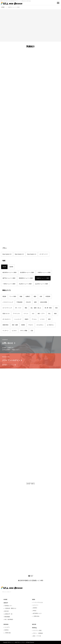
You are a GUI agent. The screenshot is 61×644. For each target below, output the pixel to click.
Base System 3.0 (7, 254)
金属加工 (28, 296)
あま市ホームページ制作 (42, 284)
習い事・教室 (48, 308)
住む (49, 314)
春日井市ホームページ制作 (10, 272)
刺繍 (21, 296)
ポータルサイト (7, 319)
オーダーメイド (44, 254)
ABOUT (6, 603)
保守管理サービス (37, 613)
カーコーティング (7, 308)
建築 (35, 296)
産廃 (35, 302)
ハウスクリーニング (8, 302)
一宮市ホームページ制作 (9, 284)
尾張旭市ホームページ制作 (26, 278)
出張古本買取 (44, 302)
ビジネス (14, 331)
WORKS (35, 608)
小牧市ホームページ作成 (44, 272)
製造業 (4, 296)
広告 (32, 331)
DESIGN (6, 624)
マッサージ (5, 331)
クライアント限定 (37, 630)
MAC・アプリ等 (37, 636)
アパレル (34, 319)
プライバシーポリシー (7, 592)
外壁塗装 (48, 296)
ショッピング (18, 319)
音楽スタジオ (6, 314)
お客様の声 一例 (8, 614)
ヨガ (33, 314)
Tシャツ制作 (13, 296)
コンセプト (7, 627)
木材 (41, 296)
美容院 (23, 325)
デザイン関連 (24, 331)
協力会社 (7, 611)
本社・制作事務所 (9, 619)
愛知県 (4, 267)
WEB (34, 599)
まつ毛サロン (51, 325)
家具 (49, 319)
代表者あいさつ (8, 606)
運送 (26, 308)
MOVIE (34, 624)
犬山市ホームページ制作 (25, 284)
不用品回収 (19, 302)
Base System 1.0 (32, 254)
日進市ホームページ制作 (43, 278)
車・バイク (18, 308)
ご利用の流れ (36, 616)
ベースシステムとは (38, 602)
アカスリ (31, 325)
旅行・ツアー (41, 314)
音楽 (56, 308)
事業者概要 (7, 617)
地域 (55, 314)
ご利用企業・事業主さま (10, 608)
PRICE (35, 611)
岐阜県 (11, 267)
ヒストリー (36, 605)
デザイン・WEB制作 (38, 633)
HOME (3, 7)
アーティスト (17, 314)
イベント (26, 314)
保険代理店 (5, 325)
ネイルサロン (40, 325)
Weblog (34, 628)
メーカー (42, 319)
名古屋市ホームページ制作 (27, 272)
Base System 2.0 (19, 254)
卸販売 (27, 319)
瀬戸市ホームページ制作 (9, 278)
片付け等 (28, 302)
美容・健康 (15, 325)
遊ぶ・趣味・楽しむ (36, 308)
